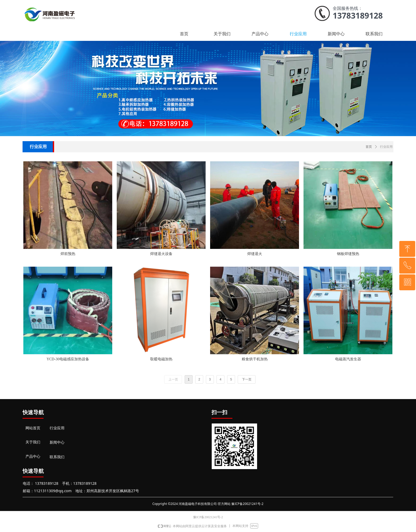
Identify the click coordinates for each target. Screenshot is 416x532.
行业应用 (386, 147)
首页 (369, 147)
